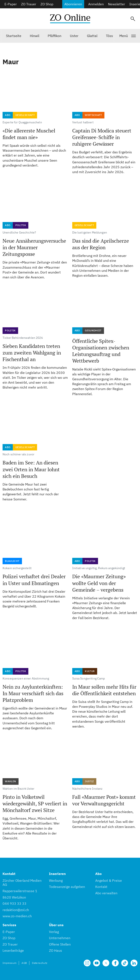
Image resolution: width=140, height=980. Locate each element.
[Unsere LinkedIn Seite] (134, 963)
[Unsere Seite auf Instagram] (87, 963)
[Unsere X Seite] (106, 963)
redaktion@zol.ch (16, 910)
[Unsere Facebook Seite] (115, 963)
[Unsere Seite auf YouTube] (97, 963)
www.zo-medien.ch (17, 916)
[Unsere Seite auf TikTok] (125, 963)
